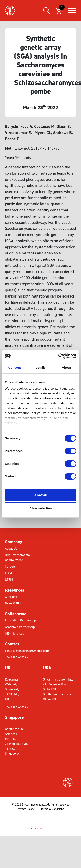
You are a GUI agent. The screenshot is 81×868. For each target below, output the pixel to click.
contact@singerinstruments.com (23, 651)
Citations (11, 597)
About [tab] (66, 368)
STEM (9, 580)
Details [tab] (40, 368)
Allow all (41, 495)
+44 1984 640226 (16, 657)
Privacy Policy (25, 809)
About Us (11, 548)
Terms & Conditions (52, 809)
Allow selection (40, 508)
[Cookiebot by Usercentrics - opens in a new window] (58, 356)
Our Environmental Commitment (18, 557)
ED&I (8, 573)
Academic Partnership (20, 627)
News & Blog (14, 603)
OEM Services (14, 633)
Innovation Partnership (20, 620)
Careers (10, 566)
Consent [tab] (15, 368)
